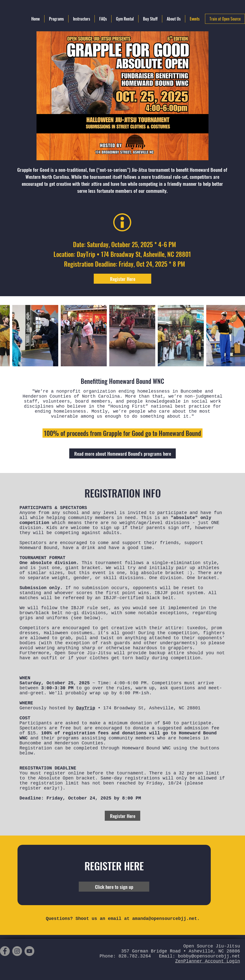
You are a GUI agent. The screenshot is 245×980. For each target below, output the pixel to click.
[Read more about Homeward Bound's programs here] (122, 453)
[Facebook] (5, 951)
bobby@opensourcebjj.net (209, 956)
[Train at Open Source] (225, 19)
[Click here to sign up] (114, 887)
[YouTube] (29, 951)
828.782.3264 (135, 956)
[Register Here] (122, 279)
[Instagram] (17, 951)
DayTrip (86, 708)
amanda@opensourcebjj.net (165, 919)
